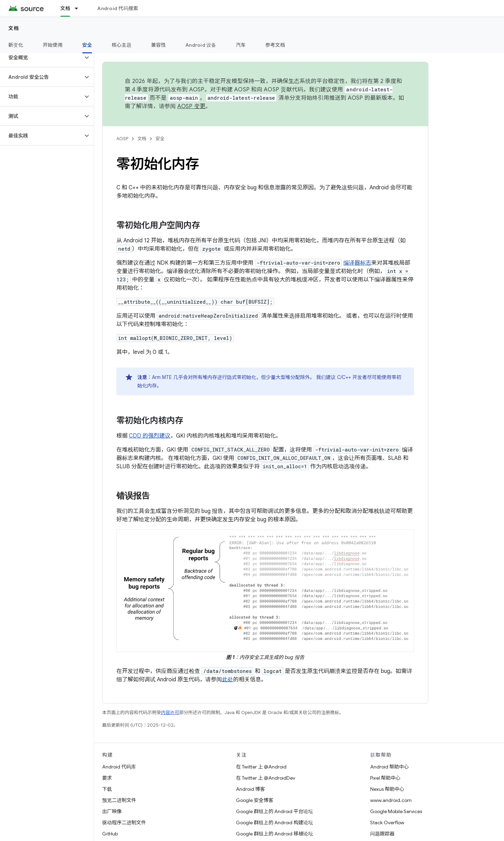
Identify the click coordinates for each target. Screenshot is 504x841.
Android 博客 (250, 789)
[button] (41, 58)
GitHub (110, 834)
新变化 (16, 45)
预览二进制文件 (119, 800)
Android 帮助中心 (390, 767)
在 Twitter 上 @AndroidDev (266, 778)
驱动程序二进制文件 (124, 823)
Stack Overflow (387, 823)
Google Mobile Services (396, 811)
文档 (14, 28)
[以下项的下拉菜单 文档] (79, 8)
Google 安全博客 (255, 800)
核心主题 (121, 45)
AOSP (122, 139)
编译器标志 (357, 263)
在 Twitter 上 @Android (261, 767)
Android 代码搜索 (118, 8)
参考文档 (275, 45)
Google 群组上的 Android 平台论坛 (274, 811)
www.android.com (391, 800)
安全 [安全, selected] (87, 45)
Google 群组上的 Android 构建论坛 (274, 823)
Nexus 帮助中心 (387, 789)
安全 (160, 139)
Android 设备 (201, 45)
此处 (228, 680)
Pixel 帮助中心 (385, 778)
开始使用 (53, 45)
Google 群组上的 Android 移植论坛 (274, 834)
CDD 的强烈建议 (150, 436)
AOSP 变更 (192, 106)
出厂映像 (112, 811)
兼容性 (158, 45)
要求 (107, 778)
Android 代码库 (119, 767)
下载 (107, 789)
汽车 (241, 45)
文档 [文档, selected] (65, 8)
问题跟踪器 (382, 834)
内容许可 (170, 713)
